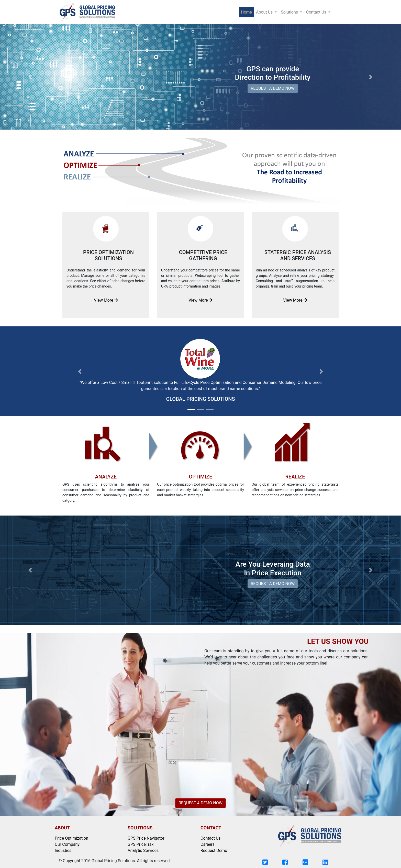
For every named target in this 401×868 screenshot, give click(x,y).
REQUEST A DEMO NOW (273, 88)
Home (247, 12)
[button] (30, 77)
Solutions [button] (290, 12)
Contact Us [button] (317, 12)
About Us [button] (265, 12)
